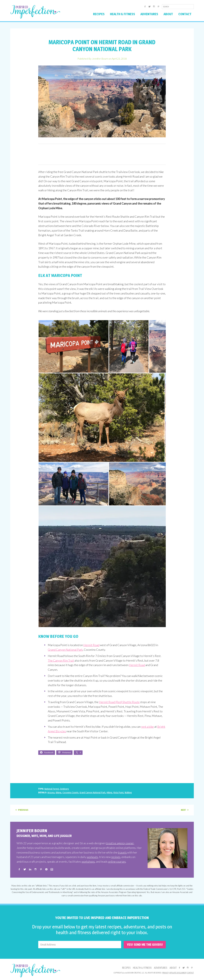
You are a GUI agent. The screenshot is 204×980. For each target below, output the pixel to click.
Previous (23, 810)
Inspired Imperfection (35, 12)
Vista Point (118, 792)
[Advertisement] (102, 154)
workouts (92, 857)
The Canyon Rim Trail (61, 660)
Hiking (109, 792)
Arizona (51, 792)
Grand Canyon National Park (65, 650)
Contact (190, 973)
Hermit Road (91, 645)
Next (183, 810)
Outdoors (64, 789)
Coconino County (70, 792)
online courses (117, 862)
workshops (88, 862)
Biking (58, 792)
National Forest (52, 789)
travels (122, 852)
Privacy (165, 973)
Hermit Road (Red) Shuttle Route (119, 702)
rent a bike (147, 727)
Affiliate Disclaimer (178, 973)
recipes (116, 857)
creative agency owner (120, 843)
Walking (128, 792)
